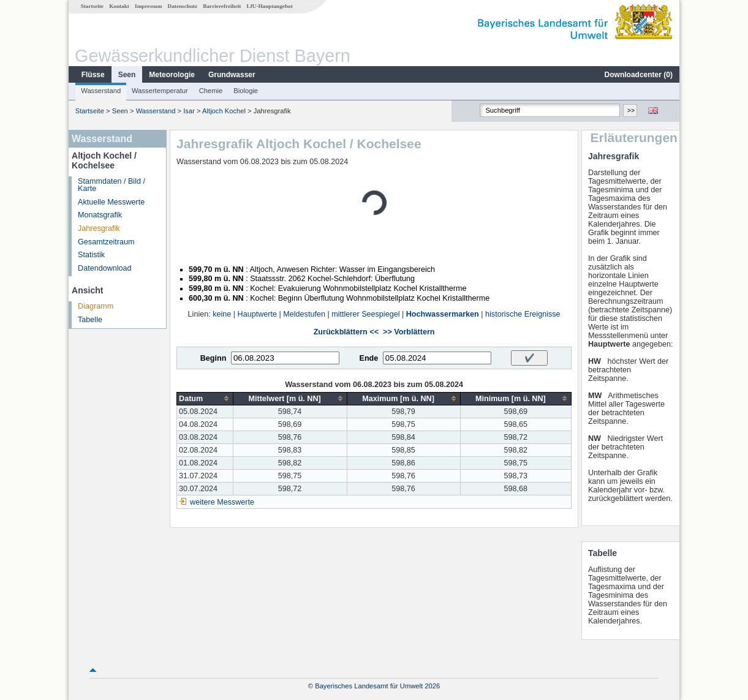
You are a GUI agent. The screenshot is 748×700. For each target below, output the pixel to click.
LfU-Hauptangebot (270, 6)
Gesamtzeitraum (106, 242)
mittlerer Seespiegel (365, 314)
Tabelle (90, 320)
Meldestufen (304, 314)
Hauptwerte (257, 314)
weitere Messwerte (222, 502)
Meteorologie (172, 75)
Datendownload (105, 268)
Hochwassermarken (443, 314)
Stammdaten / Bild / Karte (111, 185)
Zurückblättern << (346, 332)
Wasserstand (101, 91)
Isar (189, 111)
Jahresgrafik (99, 228)
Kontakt (119, 6)
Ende (368, 358)
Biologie (246, 91)
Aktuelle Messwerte (111, 202)
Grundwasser (232, 75)
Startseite (92, 6)
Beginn (213, 358)
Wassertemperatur (160, 91)
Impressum (148, 6)
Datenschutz (183, 6)
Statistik (91, 255)
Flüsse (93, 75)
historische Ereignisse (523, 314)
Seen (127, 75)
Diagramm (96, 306)
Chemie (211, 91)
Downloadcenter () (639, 75)
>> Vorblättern (409, 332)
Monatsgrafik (100, 215)
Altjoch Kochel (224, 111)
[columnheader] (205, 398)
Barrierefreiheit (222, 6)
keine (222, 314)
